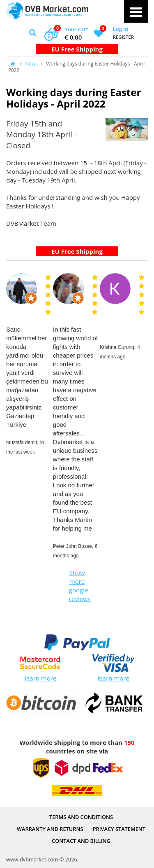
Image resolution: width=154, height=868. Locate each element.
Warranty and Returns (50, 829)
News (31, 64)
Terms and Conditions (81, 817)
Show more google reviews (78, 586)
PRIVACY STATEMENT (119, 829)
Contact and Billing (81, 841)
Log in (121, 29)
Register (123, 37)
